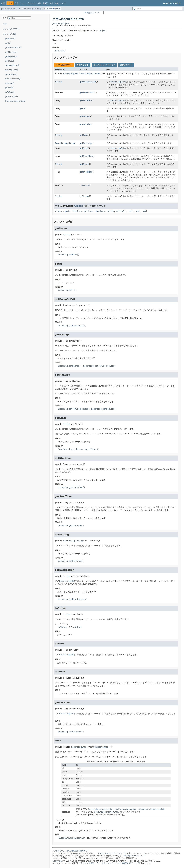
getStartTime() (12, 65)
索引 (51, 3)
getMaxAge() (11, 52)
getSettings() (11, 74)
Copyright (57, 861)
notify (110, 211)
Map (57, 143)
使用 (17, 3)
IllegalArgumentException (71, 838)
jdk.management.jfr (11, 9)
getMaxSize (85, 124)
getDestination (88, 82)
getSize (84, 148)
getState (84, 164)
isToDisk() (10, 92)
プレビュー (31, 3)
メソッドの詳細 (9, 34)
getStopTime (86, 172)
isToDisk (84, 186)
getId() (8, 43)
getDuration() (11, 97)
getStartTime (87, 156)
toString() (10, 83)
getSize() (9, 88)
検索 (56, 3)
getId (83, 108)
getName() (10, 39)
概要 (3, 3)
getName (84, 135)
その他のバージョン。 (134, 856)
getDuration (86, 100)
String (59, 82)
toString (84, 196)
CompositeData (93, 74)
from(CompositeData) (15, 101)
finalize (77, 211)
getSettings (86, 143)
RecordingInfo (53, 9)
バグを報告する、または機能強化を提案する (70, 851)
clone (58, 211)
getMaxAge (85, 116)
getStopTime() (12, 70)
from (82, 74)
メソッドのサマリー (11, 29)
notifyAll (121, 211)
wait (131, 211)
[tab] (64, 65)
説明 (5, 24)
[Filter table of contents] (19, 18)
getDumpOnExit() (13, 48)
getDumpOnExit (87, 92)
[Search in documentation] (157, 9)
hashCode (100, 211)
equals (67, 211)
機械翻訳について (92, 13)
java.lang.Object (61, 23)
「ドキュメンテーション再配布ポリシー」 (119, 863)
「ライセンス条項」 (87, 863)
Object (103, 30)
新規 (39, 3)
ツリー (23, 3)
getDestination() (13, 79)
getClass (89, 211)
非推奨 (45, 3)
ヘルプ (62, 3)
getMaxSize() (11, 56)
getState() (10, 61)
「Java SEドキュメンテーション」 (110, 853)
